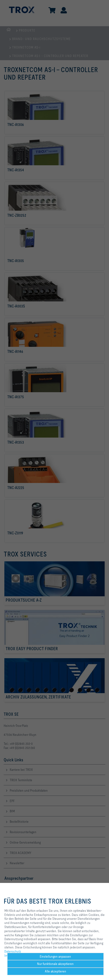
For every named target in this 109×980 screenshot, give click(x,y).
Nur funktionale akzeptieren (55, 964)
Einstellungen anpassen (55, 956)
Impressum (12, 955)
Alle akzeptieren (55, 971)
